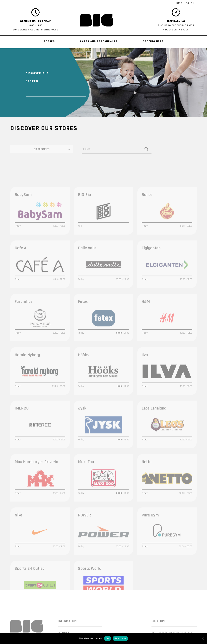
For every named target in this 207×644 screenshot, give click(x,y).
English (190, 3)
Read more (120, 638)
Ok (108, 638)
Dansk (180, 3)
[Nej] (203, 638)
